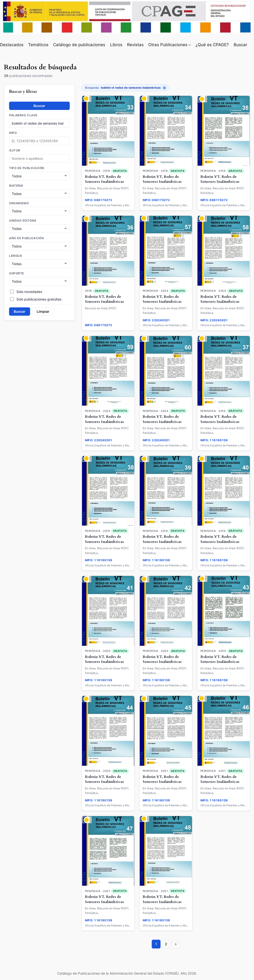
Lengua (16, 255)
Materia (16, 185)
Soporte (17, 272)
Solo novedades (26, 290)
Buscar (39, 106)
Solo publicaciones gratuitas (36, 297)
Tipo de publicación (27, 168)
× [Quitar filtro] (164, 88)
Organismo (19, 203)
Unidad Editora (23, 220)
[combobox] (39, 158)
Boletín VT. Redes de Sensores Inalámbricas (104, 179)
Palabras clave (23, 115)
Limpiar (43, 310)
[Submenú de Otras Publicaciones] (190, 45)
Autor (15, 151)
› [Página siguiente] (176, 944)
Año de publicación (26, 237)
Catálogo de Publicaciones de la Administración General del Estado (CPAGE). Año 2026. (127, 973)
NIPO (13, 133)
